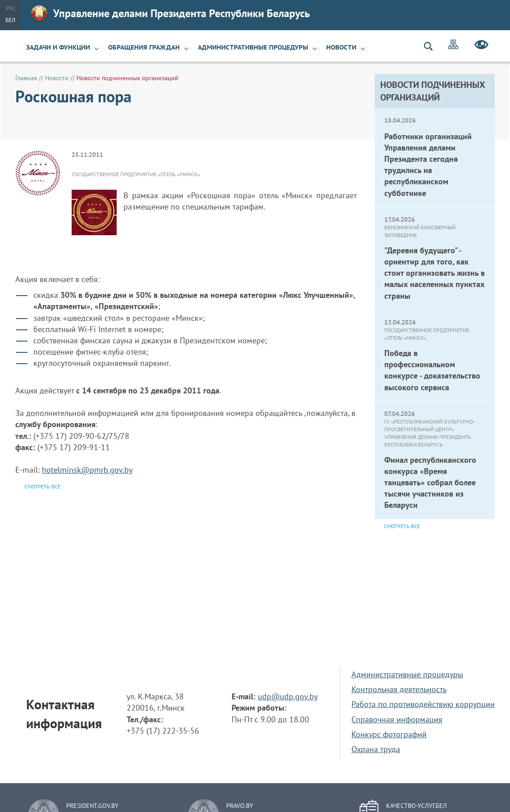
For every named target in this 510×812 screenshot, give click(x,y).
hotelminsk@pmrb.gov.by (87, 470)
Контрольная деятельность (399, 689)
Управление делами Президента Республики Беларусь (171, 14)
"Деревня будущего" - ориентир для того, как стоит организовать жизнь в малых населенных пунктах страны (435, 273)
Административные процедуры (253, 47)
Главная (26, 78)
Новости (341, 47)
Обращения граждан (144, 47)
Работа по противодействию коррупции (423, 704)
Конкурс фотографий (389, 734)
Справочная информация (397, 719)
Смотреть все (402, 526)
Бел (10, 20)
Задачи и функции (58, 47)
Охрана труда (376, 749)
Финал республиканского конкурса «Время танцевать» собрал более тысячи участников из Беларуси (430, 483)
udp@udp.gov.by (288, 696)
